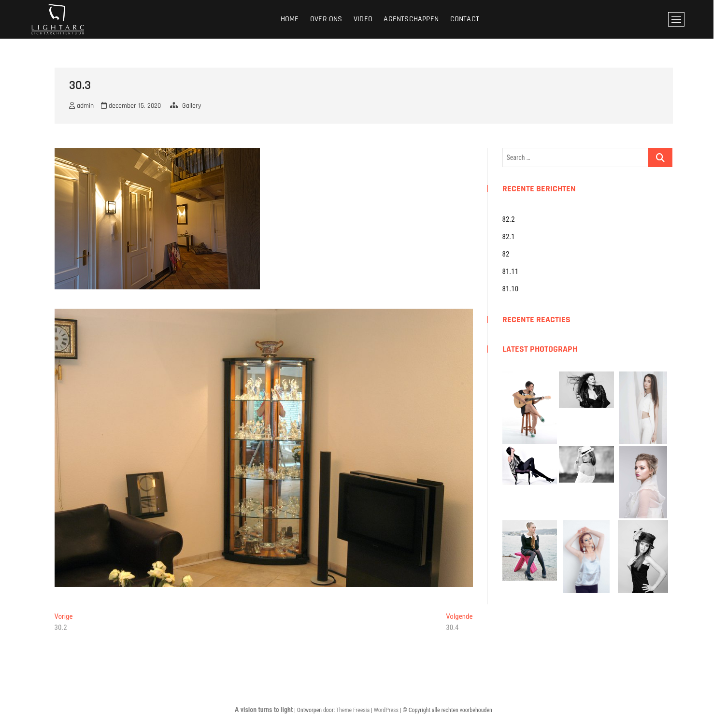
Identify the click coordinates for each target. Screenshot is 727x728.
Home (297, 19)
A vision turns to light (264, 710)
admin (81, 106)
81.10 (511, 289)
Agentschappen (418, 19)
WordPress (386, 710)
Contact (471, 19)
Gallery (192, 106)
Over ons (333, 19)
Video (370, 19)
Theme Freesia (353, 710)
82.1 (509, 237)
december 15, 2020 (131, 106)
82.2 (509, 219)
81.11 (511, 271)
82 (506, 254)
